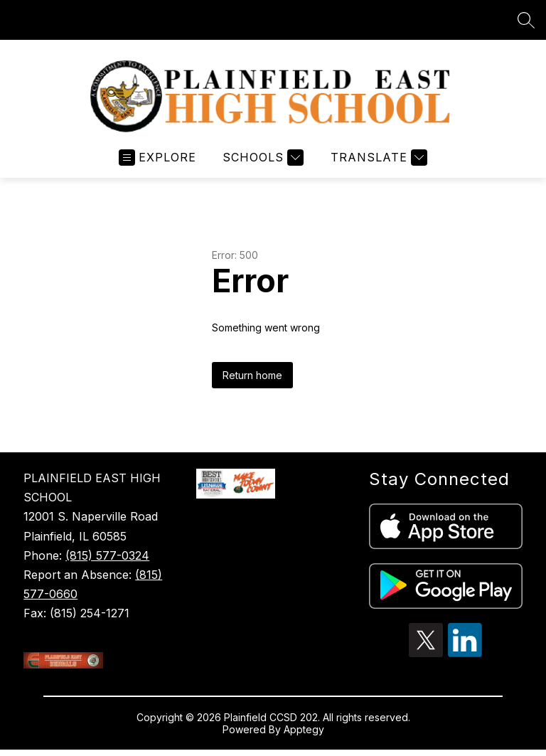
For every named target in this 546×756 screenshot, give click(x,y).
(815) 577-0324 (107, 555)
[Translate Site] (377, 158)
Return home (252, 375)
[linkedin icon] (465, 653)
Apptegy (304, 729)
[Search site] (526, 20)
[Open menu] (157, 158)
